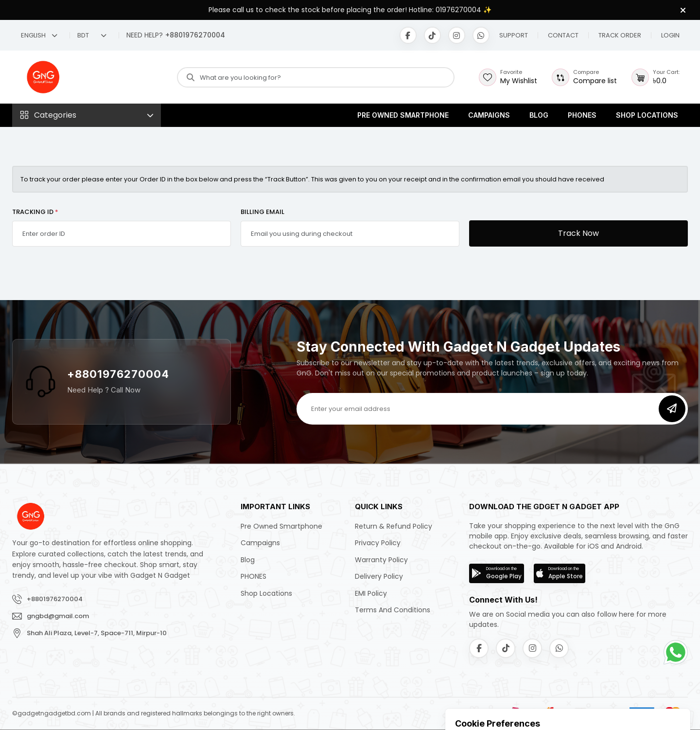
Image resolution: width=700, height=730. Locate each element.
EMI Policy (371, 593)
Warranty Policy (381, 560)
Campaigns (489, 115)
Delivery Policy (379, 576)
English (39, 35)
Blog (539, 115)
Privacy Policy (378, 543)
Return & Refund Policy (394, 526)
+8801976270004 (118, 374)
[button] (563, 35)
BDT (92, 35)
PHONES (582, 115)
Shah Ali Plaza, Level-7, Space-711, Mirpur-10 (97, 633)
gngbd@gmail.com (58, 616)
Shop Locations (647, 115)
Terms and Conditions (393, 610)
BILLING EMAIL (262, 212)
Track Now (578, 233)
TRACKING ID (35, 212)
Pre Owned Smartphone (403, 115)
